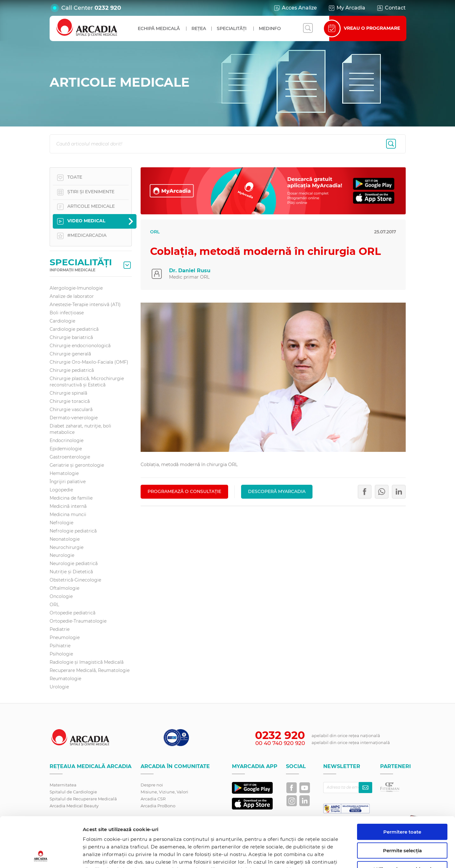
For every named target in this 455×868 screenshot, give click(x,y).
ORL (54, 605)
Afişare (327, 856)
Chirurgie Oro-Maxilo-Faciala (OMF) (89, 362)
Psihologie (61, 654)
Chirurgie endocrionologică (80, 346)
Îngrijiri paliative (68, 482)
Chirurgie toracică (70, 401)
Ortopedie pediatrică (73, 613)
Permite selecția (402, 804)
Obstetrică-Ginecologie (75, 580)
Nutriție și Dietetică (71, 572)
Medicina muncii (68, 514)
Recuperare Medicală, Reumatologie (90, 670)
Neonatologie (65, 539)
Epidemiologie (66, 449)
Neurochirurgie (67, 547)
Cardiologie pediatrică (74, 329)
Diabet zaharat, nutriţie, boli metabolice (80, 429)
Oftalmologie (64, 588)
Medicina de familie (71, 498)
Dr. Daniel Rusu (190, 271)
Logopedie (61, 490)
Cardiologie (62, 321)
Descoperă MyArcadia (277, 491)
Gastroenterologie (70, 457)
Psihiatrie (60, 646)
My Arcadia (347, 8)
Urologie (59, 687)
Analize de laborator (72, 296)
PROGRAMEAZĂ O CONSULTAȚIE (184, 491)
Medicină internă (68, 506)
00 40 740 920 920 (280, 743)
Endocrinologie (67, 440)
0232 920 (108, 8)
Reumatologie (65, 679)
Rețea (199, 28)
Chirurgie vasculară (71, 409)
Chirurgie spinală (68, 393)
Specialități (232, 28)
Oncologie (61, 596)
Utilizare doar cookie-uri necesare (402, 825)
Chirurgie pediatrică (72, 370)
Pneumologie (65, 637)
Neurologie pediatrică (74, 563)
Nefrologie (61, 523)
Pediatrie (60, 629)
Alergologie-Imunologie (76, 288)
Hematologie (64, 473)
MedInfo (270, 28)
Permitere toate (402, 785)
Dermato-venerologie (74, 418)
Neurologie (62, 555)
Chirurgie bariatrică (71, 337)
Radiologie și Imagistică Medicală (87, 662)
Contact (391, 8)
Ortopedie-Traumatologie (78, 621)
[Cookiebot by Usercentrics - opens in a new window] (41, 856)
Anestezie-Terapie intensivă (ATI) (85, 305)
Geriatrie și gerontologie (77, 465)
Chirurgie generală (70, 354)
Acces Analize (295, 8)
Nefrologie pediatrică (73, 531)
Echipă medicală (159, 28)
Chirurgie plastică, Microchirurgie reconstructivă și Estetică (87, 382)
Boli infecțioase (67, 313)
